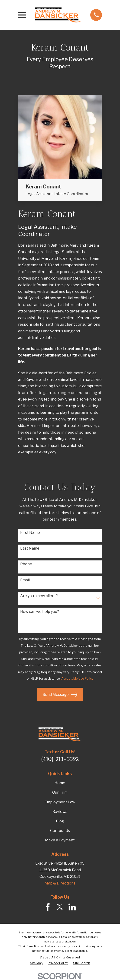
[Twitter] (60, 907)
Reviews (60, 812)
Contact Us (60, 831)
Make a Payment (60, 840)
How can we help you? (40, 612)
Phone (26, 564)
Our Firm (60, 792)
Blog (60, 821)
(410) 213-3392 (60, 759)
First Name (30, 533)
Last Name (30, 548)
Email (25, 580)
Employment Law (60, 802)
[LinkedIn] (72, 907)
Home (60, 783)
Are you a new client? (39, 596)
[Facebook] (48, 907)
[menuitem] (36, 963)
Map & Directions (60, 883)
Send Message (60, 695)
